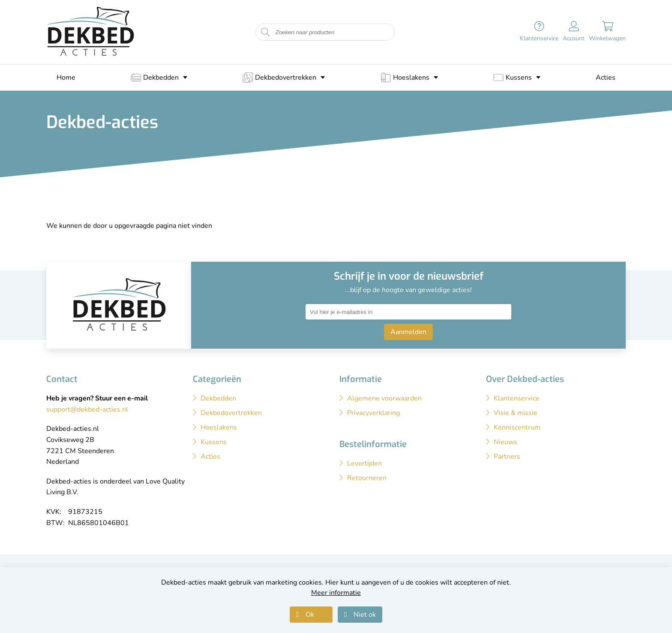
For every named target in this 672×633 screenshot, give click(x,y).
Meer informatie (336, 593)
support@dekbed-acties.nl (87, 409)
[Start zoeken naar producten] (265, 32)
